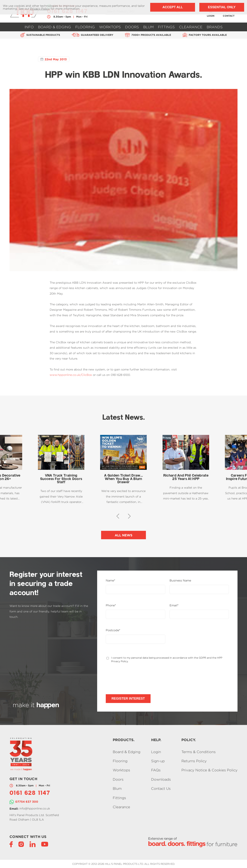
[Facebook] (11, 844)
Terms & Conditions (199, 752)
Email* (174, 605)
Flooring (85, 27)
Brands (215, 27)
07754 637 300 (27, 802)
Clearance (191, 27)
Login (156, 752)
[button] (118, 516)
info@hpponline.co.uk (35, 808)
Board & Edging (54, 27)
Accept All (173, 7)
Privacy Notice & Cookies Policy (209, 770)
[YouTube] (45, 844)
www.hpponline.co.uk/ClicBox (71, 375)
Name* (111, 581)
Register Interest (128, 699)
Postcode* (113, 630)
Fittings (166, 27)
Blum (148, 27)
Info (29, 27)
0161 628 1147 (30, 793)
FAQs (156, 770)
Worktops (110, 27)
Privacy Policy (40, 9)
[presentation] (133, 679)
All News (124, 535)
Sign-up (158, 761)
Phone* (111, 605)
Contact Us (161, 789)
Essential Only (222, 7)
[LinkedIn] (33, 844)
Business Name (180, 581)
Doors (132, 27)
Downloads (161, 779)
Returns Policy (194, 761)
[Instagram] (21, 844)
